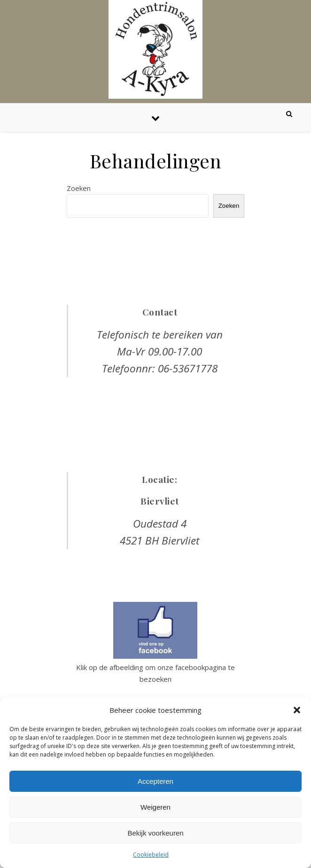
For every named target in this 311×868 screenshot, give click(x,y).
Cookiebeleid (151, 855)
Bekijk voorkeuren (155, 833)
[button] (297, 710)
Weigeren (155, 807)
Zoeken (79, 188)
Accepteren (155, 781)
